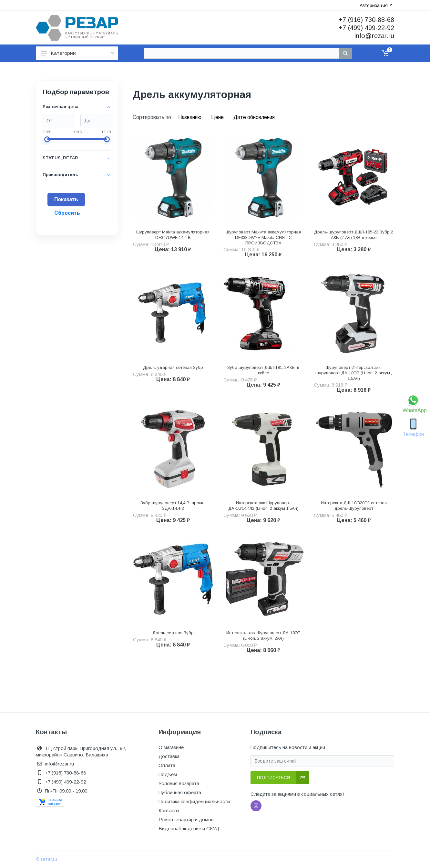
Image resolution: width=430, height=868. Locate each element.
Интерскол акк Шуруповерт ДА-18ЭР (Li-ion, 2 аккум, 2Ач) (263, 636)
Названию (190, 117)
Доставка (169, 756)
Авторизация (376, 5)
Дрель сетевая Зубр (173, 633)
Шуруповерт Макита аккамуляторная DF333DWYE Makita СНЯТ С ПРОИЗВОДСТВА (263, 237)
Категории (77, 53)
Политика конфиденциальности (194, 801)
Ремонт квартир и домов (186, 819)
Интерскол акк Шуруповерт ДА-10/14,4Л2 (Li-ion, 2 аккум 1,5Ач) (263, 506)
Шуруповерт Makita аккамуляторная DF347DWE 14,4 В (173, 235)
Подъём (168, 774)
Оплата (167, 765)
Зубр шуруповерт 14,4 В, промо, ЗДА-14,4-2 (173, 506)
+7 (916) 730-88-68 (366, 20)
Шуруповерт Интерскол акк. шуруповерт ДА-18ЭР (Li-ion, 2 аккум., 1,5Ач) (354, 373)
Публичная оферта (180, 792)
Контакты (169, 810)
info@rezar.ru (374, 36)
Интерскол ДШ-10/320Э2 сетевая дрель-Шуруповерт (354, 506)
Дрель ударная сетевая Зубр (173, 367)
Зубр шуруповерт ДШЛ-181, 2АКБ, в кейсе (263, 370)
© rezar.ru (46, 859)
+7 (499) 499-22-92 (366, 28)
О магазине (171, 747)
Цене (218, 117)
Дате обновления (254, 117)
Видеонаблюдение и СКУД (189, 829)
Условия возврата (179, 783)
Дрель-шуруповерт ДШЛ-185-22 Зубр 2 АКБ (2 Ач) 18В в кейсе (354, 235)
